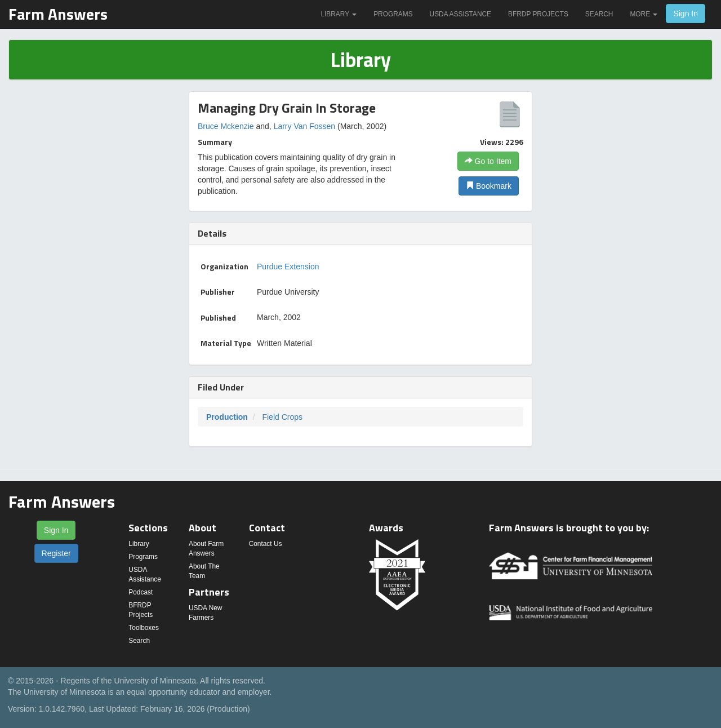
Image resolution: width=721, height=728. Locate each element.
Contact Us (266, 544)
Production (227, 417)
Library (339, 14)
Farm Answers (58, 14)
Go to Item (488, 161)
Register (56, 553)
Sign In (686, 14)
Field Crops (282, 417)
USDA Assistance (460, 14)
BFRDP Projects (538, 14)
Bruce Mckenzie (226, 126)
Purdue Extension (288, 267)
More (644, 14)
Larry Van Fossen (304, 126)
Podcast (141, 592)
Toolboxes (144, 628)
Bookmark (489, 186)
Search (599, 14)
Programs (393, 14)
